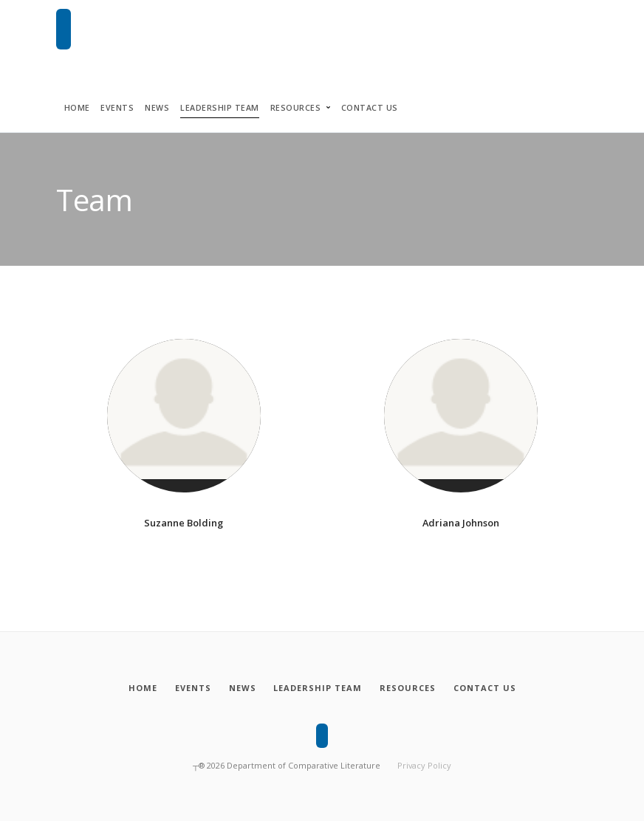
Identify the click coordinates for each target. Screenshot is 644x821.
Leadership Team (220, 108)
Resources (296, 108)
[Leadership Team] (318, 688)
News (157, 108)
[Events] (191, 688)
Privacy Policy (424, 765)
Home (77, 108)
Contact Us (370, 108)
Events (117, 108)
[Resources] (410, 688)
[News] (241, 688)
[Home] (139, 688)
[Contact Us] (488, 688)
